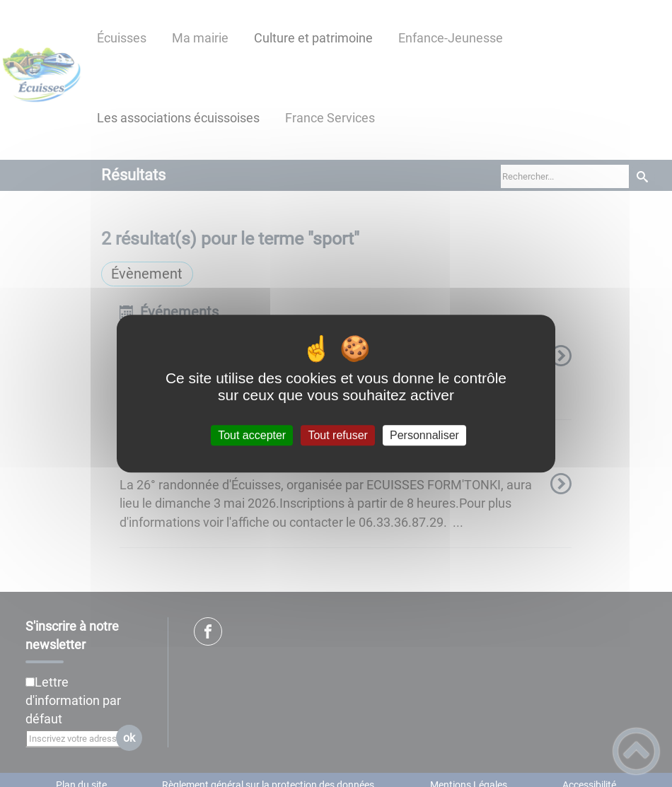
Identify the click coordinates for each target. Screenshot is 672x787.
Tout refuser (337, 435)
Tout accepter (252, 435)
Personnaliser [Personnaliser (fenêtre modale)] (424, 435)
